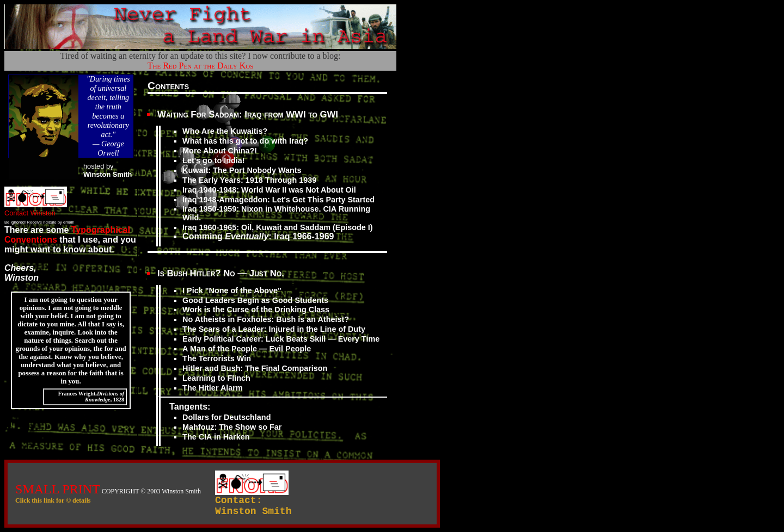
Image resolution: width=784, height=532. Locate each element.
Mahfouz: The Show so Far (232, 427)
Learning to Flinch (216, 378)
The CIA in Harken (216, 437)
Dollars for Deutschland (226, 417)
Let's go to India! (214, 160)
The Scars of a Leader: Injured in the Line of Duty (274, 329)
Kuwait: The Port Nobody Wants (242, 170)
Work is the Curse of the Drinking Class (256, 310)
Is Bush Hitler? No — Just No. (221, 273)
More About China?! (220, 151)
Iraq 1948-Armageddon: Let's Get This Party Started (278, 200)
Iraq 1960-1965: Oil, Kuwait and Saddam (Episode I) (277, 227)
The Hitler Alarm (213, 388)
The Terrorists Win (217, 358)
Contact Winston (36, 209)
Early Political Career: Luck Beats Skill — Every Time (281, 339)
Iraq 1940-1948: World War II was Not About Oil (269, 190)
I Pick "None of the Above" (232, 290)
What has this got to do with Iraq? (245, 141)
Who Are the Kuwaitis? (225, 131)
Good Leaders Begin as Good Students (255, 300)
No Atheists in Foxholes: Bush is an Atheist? (266, 319)
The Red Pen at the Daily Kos (201, 66)
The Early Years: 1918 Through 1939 (249, 180)
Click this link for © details (53, 500)
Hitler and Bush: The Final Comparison (255, 368)
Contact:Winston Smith (253, 506)
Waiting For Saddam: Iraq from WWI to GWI (248, 115)
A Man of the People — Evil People (247, 349)
